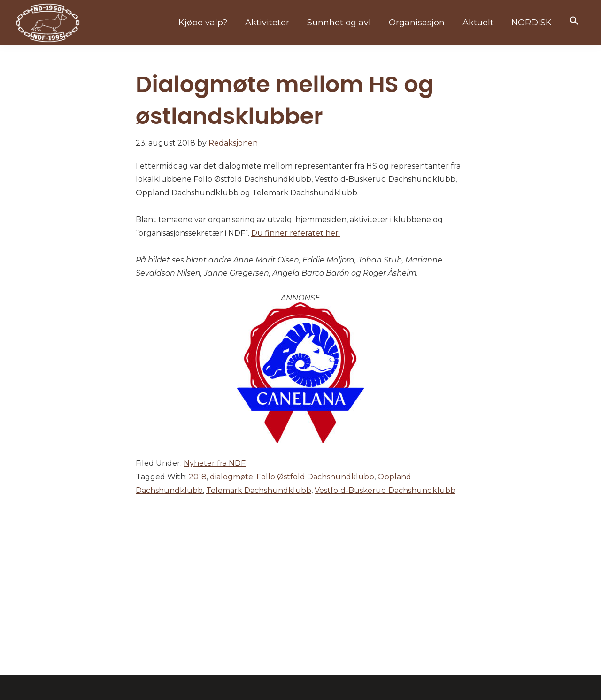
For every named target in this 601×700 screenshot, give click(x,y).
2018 (198, 477)
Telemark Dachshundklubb (259, 490)
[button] (574, 21)
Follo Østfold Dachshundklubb (315, 477)
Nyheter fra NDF (215, 463)
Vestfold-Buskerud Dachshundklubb (385, 490)
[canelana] (300, 307)
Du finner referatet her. (296, 233)
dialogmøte (231, 477)
